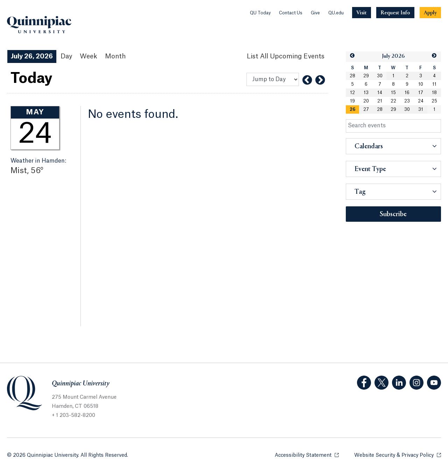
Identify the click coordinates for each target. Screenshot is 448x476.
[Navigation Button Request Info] (395, 13)
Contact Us (291, 13)
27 (366, 109)
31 (421, 109)
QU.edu (336, 13)
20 (366, 101)
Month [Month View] (115, 56)
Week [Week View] (89, 56)
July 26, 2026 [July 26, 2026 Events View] (32, 56)
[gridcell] (353, 109)
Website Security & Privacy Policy (398, 455)
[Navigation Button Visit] (362, 13)
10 (421, 84)
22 (393, 101)
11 (434, 84)
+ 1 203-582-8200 (73, 415)
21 (380, 101)
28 (352, 76)
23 (407, 101)
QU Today (260, 13)
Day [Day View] (66, 56)
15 (393, 93)
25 (434, 101)
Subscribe (393, 214)
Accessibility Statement (307, 455)
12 (352, 93)
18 (434, 93)
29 (366, 76)
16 (407, 93)
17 (421, 93)
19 (352, 101)
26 (352, 109)
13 (366, 93)
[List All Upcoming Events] (286, 56)
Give (315, 13)
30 (380, 76)
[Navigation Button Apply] (430, 13)
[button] (352, 56)
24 (421, 101)
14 (380, 93)
